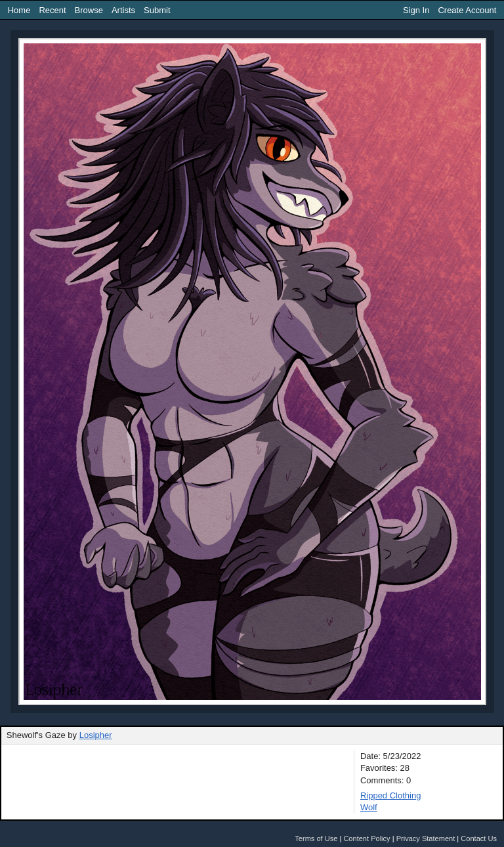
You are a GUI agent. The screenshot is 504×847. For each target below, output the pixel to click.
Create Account (467, 10)
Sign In (416, 10)
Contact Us (479, 838)
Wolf (369, 807)
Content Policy (367, 838)
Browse (89, 10)
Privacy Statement (426, 838)
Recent (52, 10)
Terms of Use (316, 838)
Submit (157, 10)
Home (19, 10)
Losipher (96, 735)
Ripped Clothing (391, 795)
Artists (123, 10)
